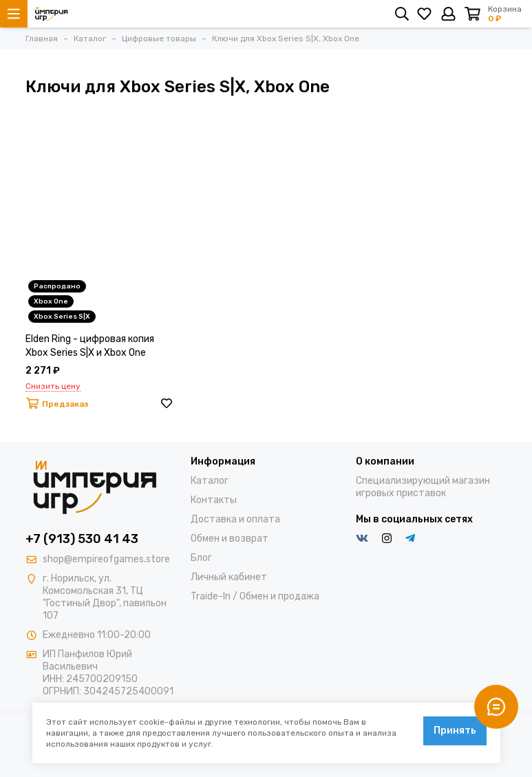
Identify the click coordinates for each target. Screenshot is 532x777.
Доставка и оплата (235, 519)
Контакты (214, 500)
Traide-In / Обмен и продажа (255, 596)
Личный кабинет (229, 577)
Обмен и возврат (230, 539)
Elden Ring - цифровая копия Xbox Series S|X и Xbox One (90, 346)
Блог (201, 558)
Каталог (210, 481)
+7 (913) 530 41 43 (82, 539)
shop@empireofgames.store (106, 559)
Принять (455, 731)
